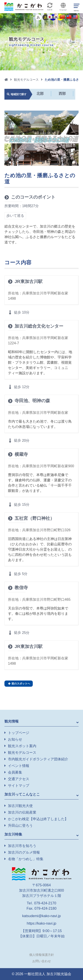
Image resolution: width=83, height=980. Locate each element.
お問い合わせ (42, 961)
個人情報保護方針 (42, 955)
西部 (62, 94)
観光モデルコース (26, 80)
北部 (40, 94)
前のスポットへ (19, 684)
